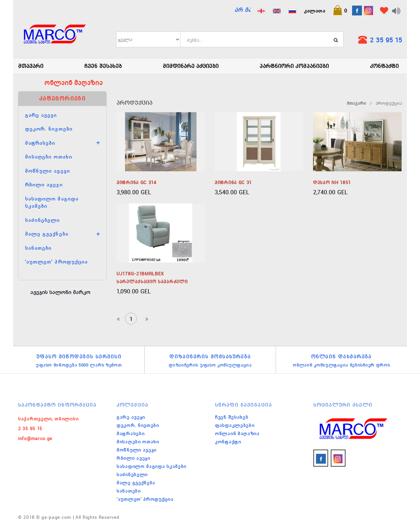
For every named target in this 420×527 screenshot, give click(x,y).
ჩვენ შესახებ (103, 66)
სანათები (38, 248)
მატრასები (40, 143)
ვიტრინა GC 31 (233, 182)
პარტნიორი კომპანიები (294, 66)
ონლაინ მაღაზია (237, 433)
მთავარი (31, 66)
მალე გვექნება (47, 234)
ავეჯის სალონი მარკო (60, 292)
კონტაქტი (384, 66)
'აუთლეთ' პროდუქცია (56, 262)
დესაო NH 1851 (332, 182)
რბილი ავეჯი (44, 184)
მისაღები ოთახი (49, 157)
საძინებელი (42, 220)
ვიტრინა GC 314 (136, 182)
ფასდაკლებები (235, 425)
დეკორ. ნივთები (49, 129)
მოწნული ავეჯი (47, 171)
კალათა (315, 11)
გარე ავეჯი (41, 115)
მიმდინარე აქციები (191, 66)
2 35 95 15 (386, 40)
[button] (340, 11)
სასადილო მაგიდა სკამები (151, 466)
